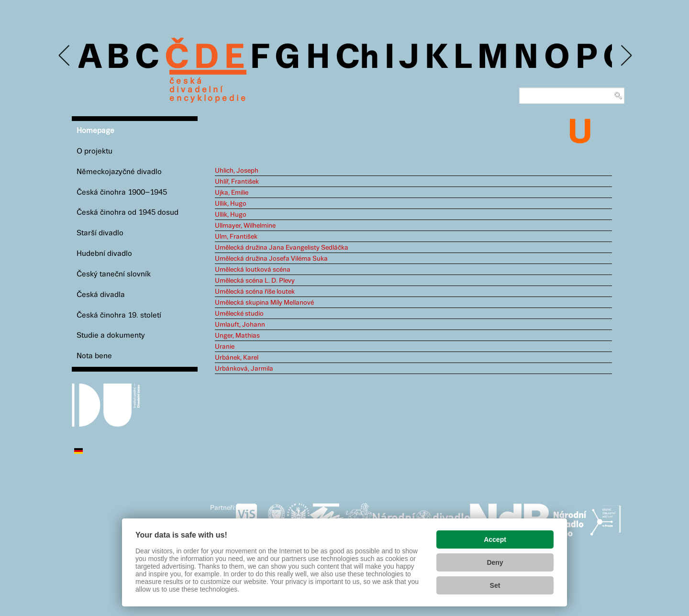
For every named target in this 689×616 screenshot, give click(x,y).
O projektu (94, 151)
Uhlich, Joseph (237, 171)
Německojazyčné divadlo (119, 172)
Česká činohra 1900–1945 (122, 192)
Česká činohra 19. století (119, 315)
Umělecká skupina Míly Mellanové (264, 303)
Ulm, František (236, 237)
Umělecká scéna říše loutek (255, 292)
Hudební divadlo (104, 254)
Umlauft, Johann (240, 325)
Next (626, 56)
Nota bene (94, 356)
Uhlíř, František (237, 182)
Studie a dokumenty (111, 335)
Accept (495, 539)
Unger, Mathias (237, 336)
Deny (495, 562)
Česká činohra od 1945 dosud (128, 213)
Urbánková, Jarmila (244, 369)
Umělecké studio (239, 314)
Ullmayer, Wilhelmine (245, 226)
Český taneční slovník (114, 274)
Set (495, 585)
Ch (357, 58)
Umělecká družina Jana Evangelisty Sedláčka (282, 248)
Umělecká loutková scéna (253, 270)
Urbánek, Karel (237, 358)
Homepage (95, 131)
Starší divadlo (100, 233)
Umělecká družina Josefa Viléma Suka (271, 259)
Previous (65, 56)
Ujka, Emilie (232, 193)
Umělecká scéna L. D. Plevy (255, 281)
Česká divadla (101, 295)
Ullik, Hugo (231, 204)
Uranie (225, 347)
